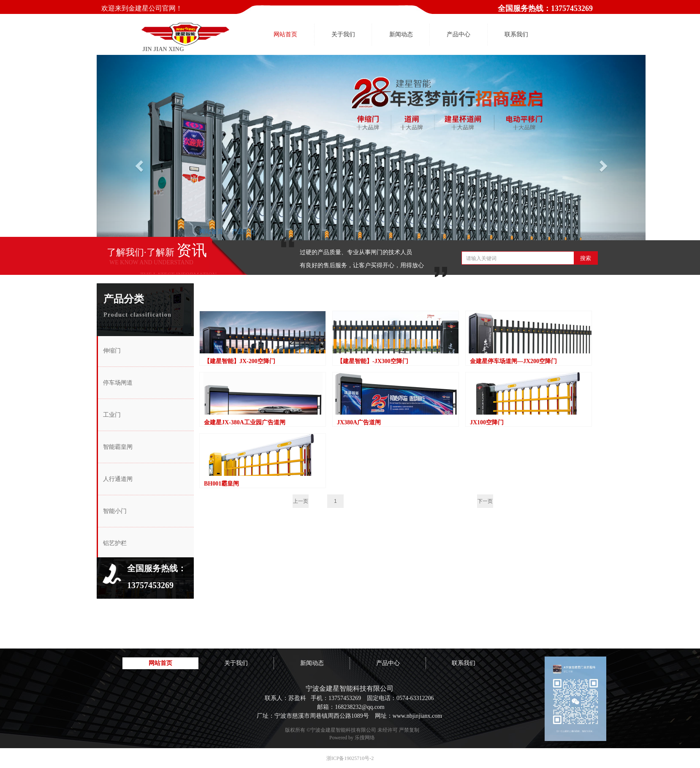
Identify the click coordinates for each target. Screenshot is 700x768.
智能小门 (115, 511)
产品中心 (244, 231)
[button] (138, 163)
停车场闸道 (118, 383)
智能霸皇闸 (118, 447)
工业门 (112, 415)
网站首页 (211, 231)
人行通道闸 (118, 479)
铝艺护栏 (115, 543)
